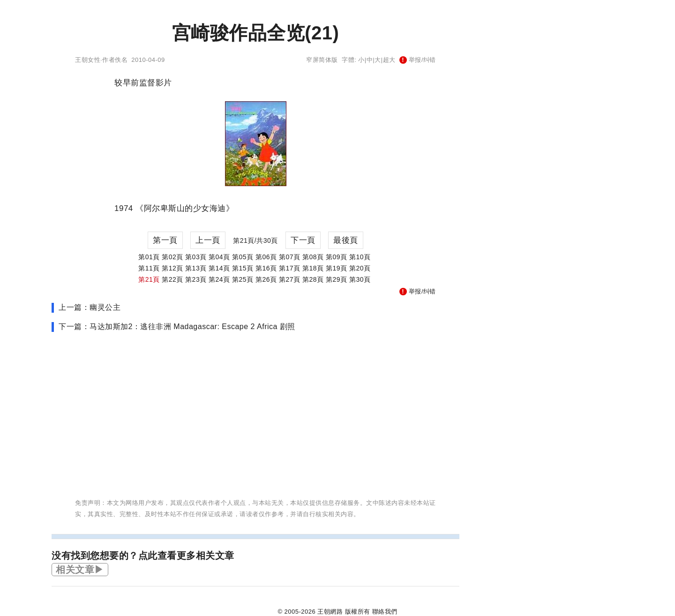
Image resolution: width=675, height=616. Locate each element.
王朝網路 (330, 612)
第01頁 (149, 257)
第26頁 (266, 279)
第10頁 (360, 257)
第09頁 (337, 257)
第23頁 (196, 279)
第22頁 (172, 279)
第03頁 (196, 257)
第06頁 (266, 257)
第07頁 (290, 257)
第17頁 (290, 268)
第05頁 (243, 257)
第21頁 (149, 279)
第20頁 (360, 268)
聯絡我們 (385, 612)
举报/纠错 (418, 60)
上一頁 (208, 240)
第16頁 (266, 268)
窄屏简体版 (322, 60)
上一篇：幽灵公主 (90, 307)
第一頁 (165, 240)
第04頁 (219, 257)
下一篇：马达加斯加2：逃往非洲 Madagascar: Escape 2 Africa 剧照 (177, 327)
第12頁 (172, 268)
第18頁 (313, 268)
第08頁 (313, 257)
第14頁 (219, 268)
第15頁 (243, 268)
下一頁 (303, 240)
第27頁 (290, 279)
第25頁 (243, 279)
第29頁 (337, 279)
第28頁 (313, 279)
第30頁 (360, 279)
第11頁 (149, 268)
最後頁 (346, 240)
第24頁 (219, 279)
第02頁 (172, 257)
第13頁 (196, 268)
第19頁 (337, 268)
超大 (389, 60)
